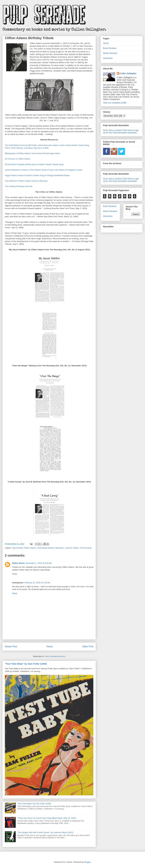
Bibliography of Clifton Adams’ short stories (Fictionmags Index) (32, 153)
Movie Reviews (110, 53)
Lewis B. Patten (72, 548)
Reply (15, 574)
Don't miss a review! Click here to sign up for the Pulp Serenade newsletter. (121, 131)
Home (50, 647)
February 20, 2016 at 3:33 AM (37, 583)
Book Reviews (110, 48)
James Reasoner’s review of (44, 170)
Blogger (87, 862)
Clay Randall (17, 548)
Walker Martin (19, 563)
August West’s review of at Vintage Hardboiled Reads (37, 175)
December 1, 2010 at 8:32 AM (39, 563)
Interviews (108, 58)
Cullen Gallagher (128, 73)
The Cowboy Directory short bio (19, 186)
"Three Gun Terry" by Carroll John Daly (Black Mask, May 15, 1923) (47, 818)
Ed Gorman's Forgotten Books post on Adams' (34, 164)
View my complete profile (115, 103)
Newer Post (11, 647)
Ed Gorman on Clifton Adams (18, 159)
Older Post (88, 647)
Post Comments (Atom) (55, 656)
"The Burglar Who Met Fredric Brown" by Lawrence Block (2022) (45, 832)
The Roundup (86, 548)
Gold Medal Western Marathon (51, 548)
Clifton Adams (30, 548)
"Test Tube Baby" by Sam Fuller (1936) (26, 664)
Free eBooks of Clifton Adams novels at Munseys (26, 181)
